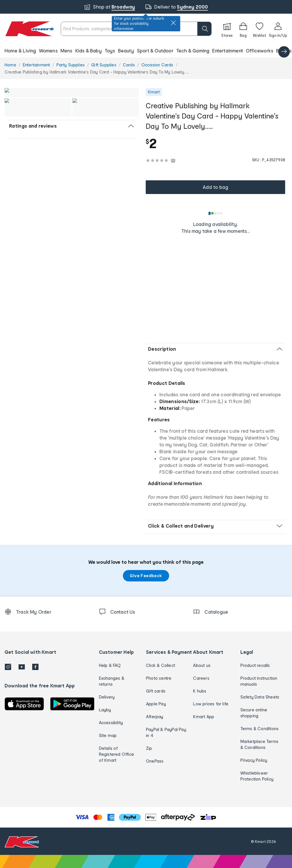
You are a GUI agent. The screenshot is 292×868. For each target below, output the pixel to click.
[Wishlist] (259, 29)
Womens (48, 51)
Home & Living (20, 51)
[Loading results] (216, 213)
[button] (146, 51)
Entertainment (228, 51)
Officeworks (259, 51)
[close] (173, 23)
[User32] (278, 29)
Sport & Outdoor (155, 51)
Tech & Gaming (193, 51)
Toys (110, 51)
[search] (204, 29)
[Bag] (243, 29)
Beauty (126, 51)
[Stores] (227, 29)
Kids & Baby (89, 51)
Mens (66, 51)
